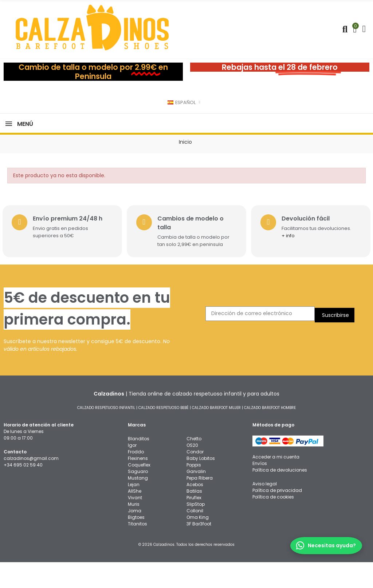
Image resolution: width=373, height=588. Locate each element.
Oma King (198, 543)
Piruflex (194, 523)
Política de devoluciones (280, 496)
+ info (291, 261)
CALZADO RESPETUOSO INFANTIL (106, 434)
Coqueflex (139, 491)
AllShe (135, 517)
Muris (134, 530)
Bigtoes (136, 543)
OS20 (192, 471)
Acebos (195, 510)
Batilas (194, 517)
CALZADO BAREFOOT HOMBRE (270, 434)
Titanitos (138, 550)
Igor (132, 471)
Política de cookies (273, 523)
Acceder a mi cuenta (276, 483)
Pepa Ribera (200, 504)
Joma (135, 537)
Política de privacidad (277, 516)
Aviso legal (265, 510)
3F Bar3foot (199, 550)
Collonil (195, 537)
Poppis (194, 491)
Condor (195, 478)
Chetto (194, 464)
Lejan (134, 510)
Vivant (135, 523)
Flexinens (138, 484)
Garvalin (196, 497)
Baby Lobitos (201, 484)
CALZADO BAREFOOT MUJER (216, 434)
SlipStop (196, 530)
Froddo (136, 478)
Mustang (138, 504)
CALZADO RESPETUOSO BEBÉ (164, 434)
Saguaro (138, 497)
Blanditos (139, 464)
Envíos (260, 489)
